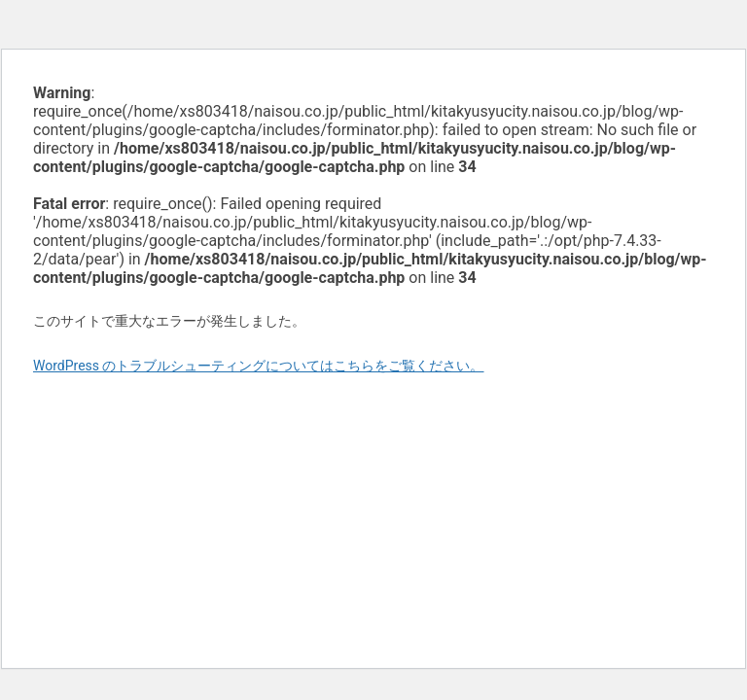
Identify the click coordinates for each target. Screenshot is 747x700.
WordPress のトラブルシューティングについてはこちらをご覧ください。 (259, 366)
